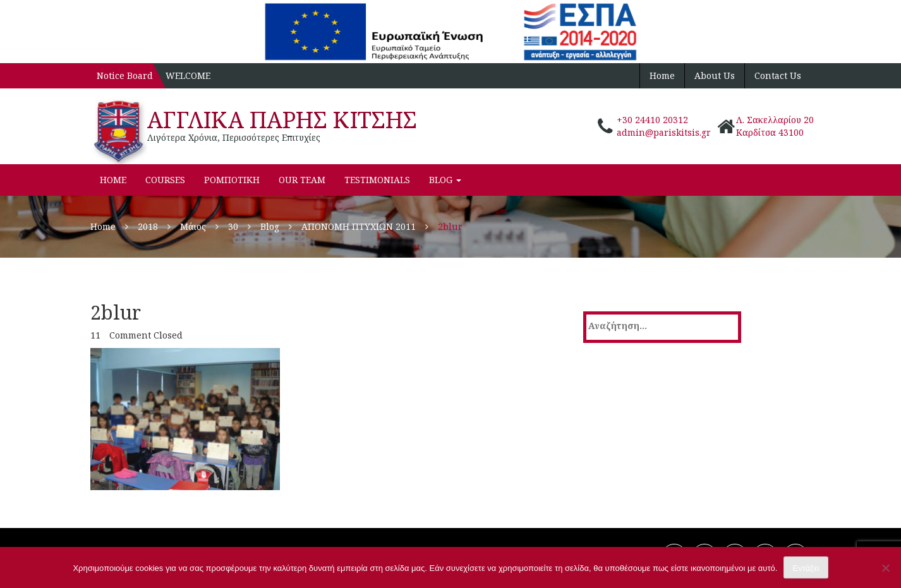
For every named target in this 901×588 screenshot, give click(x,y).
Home (662, 75)
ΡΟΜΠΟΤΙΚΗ (232, 180)
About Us (715, 75)
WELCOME (188, 75)
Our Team (302, 180)
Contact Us (778, 75)
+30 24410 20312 (652, 120)
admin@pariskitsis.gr (664, 132)
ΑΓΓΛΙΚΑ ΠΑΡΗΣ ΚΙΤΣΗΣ (282, 120)
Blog (445, 180)
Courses (165, 180)
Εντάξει (806, 568)
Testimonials (377, 180)
